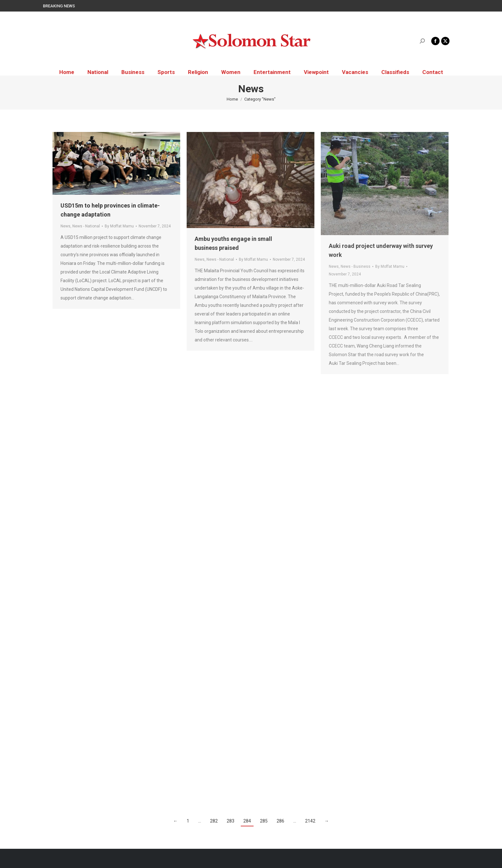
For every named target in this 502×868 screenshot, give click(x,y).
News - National (86, 226)
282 (214, 821)
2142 (310, 821)
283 (231, 821)
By (119, 226)
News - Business (356, 266)
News (65, 226)
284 (247, 821)
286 (280, 821)
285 (264, 821)
